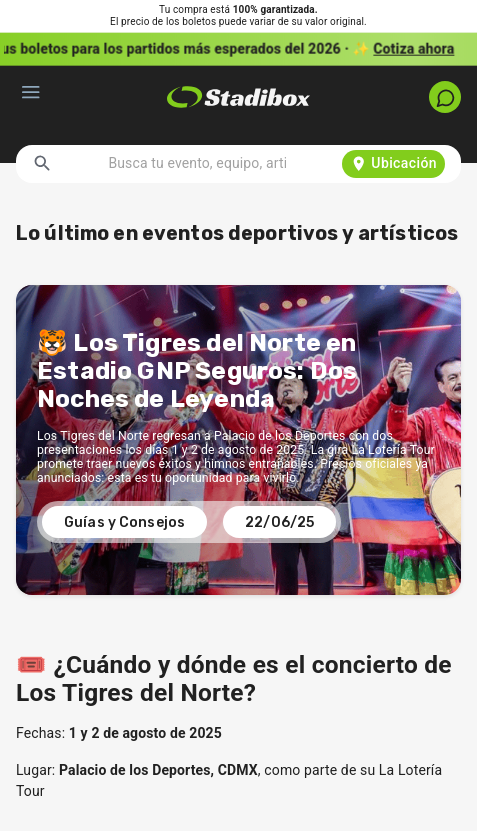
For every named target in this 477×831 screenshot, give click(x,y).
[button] (238, 48)
